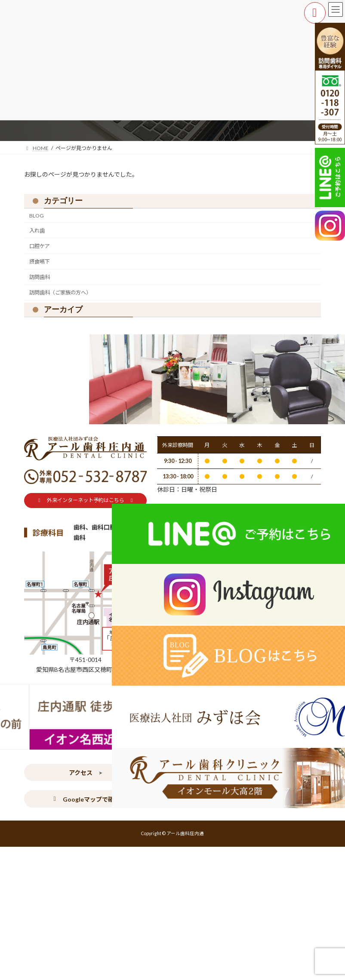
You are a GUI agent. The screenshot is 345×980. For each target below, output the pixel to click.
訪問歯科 (40, 277)
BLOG (37, 216)
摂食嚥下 (40, 262)
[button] (85, 501)
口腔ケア (40, 246)
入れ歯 (37, 231)
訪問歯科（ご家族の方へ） (60, 292)
